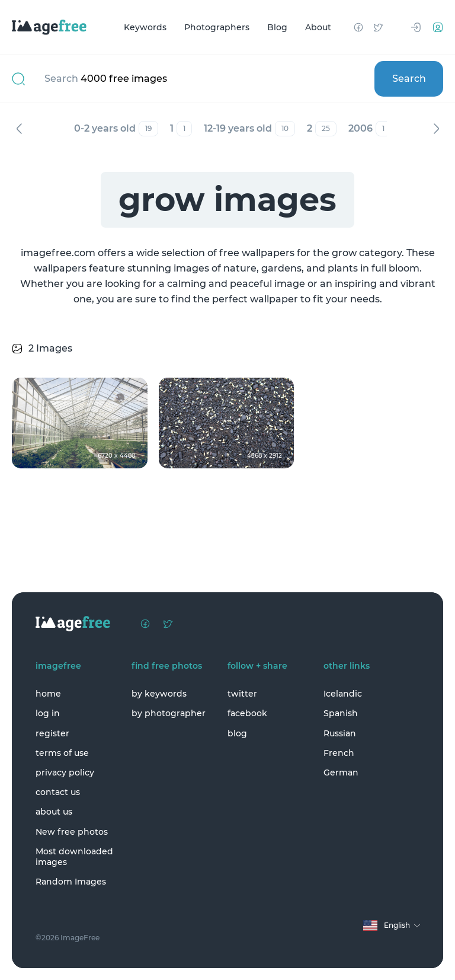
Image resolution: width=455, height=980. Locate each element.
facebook (247, 713)
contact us (58, 792)
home (48, 694)
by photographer (169, 713)
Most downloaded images (74, 857)
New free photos (72, 832)
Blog (277, 27)
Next (436, 129)
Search (409, 79)
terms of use (62, 753)
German (341, 772)
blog (237, 733)
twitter (242, 694)
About (318, 27)
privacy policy (65, 772)
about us (54, 812)
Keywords (145, 27)
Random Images (71, 882)
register (52, 733)
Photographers (217, 27)
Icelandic (343, 694)
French (339, 753)
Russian (340, 733)
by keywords (159, 694)
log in (48, 713)
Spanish (341, 713)
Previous (19, 129)
